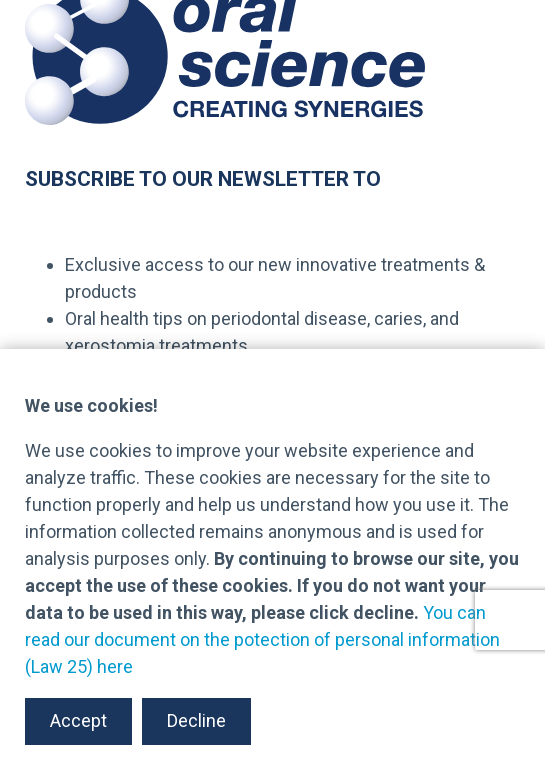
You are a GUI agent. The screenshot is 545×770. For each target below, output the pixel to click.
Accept (78, 720)
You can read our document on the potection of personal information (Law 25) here (262, 639)
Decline (196, 720)
